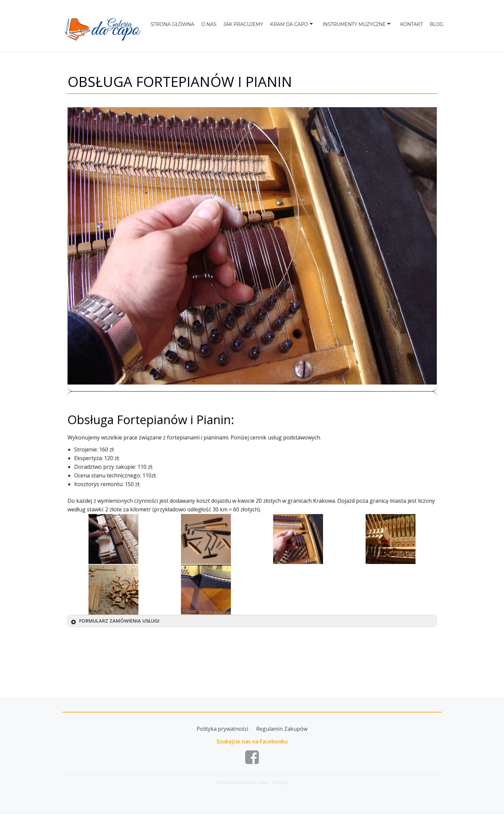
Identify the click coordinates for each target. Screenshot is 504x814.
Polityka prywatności (222, 729)
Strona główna (181, 27)
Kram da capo (296, 27)
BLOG (437, 27)
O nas (217, 27)
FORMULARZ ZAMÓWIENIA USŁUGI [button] (115, 621)
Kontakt (412, 27)
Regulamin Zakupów (282, 729)
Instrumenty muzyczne (358, 27)
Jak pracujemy (251, 27)
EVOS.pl (280, 782)
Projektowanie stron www (243, 782)
